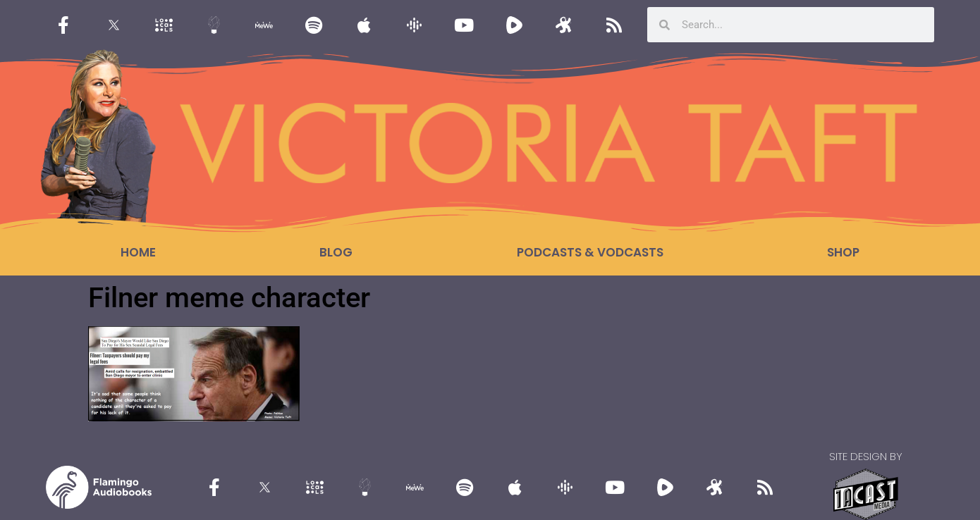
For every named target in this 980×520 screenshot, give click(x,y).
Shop (843, 252)
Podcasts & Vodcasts (590, 252)
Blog (336, 252)
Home (138, 252)
